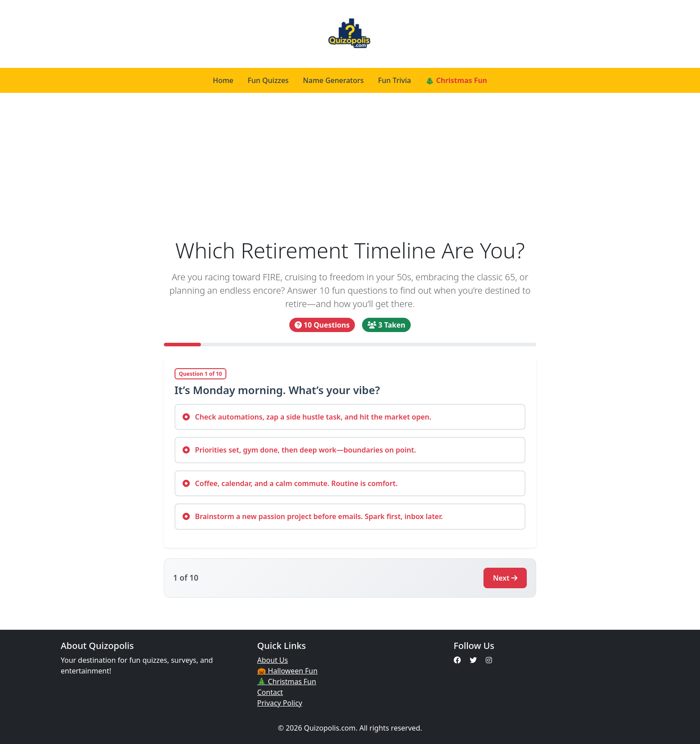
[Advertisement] (350, 170)
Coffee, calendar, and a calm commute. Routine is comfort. (290, 483)
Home (223, 80)
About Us (273, 660)
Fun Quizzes (268, 80)
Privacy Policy (280, 703)
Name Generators (333, 80)
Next (505, 578)
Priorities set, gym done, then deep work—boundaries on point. (299, 450)
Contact (270, 692)
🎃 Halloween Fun (287, 671)
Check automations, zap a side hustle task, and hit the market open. (307, 417)
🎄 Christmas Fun (456, 80)
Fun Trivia (395, 80)
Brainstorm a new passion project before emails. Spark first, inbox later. (313, 516)
